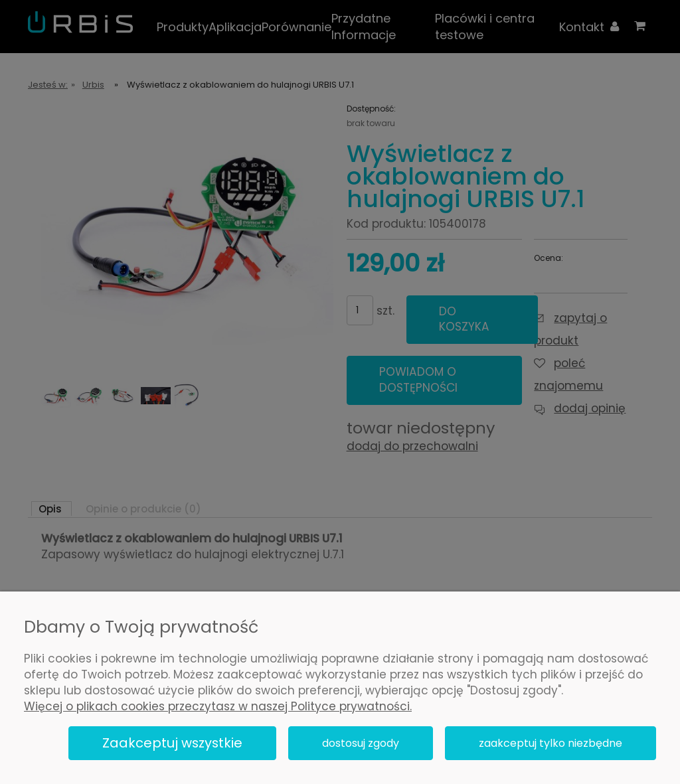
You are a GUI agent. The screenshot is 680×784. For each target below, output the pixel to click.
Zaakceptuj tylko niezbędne (551, 743)
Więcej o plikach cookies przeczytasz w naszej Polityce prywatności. (218, 706)
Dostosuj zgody (361, 743)
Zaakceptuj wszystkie (172, 743)
